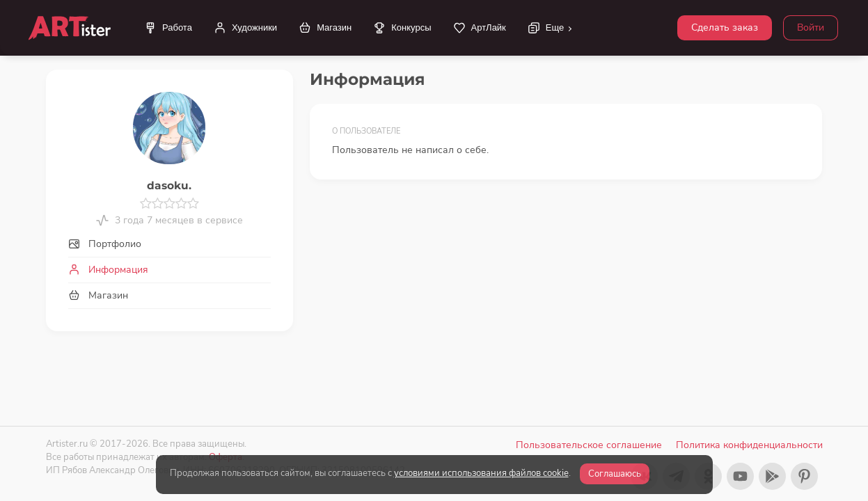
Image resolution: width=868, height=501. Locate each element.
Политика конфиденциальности (749, 445)
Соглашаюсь (615, 474)
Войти (811, 27)
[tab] (170, 244)
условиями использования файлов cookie (481, 473)
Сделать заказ (725, 27)
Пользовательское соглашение (589, 445)
